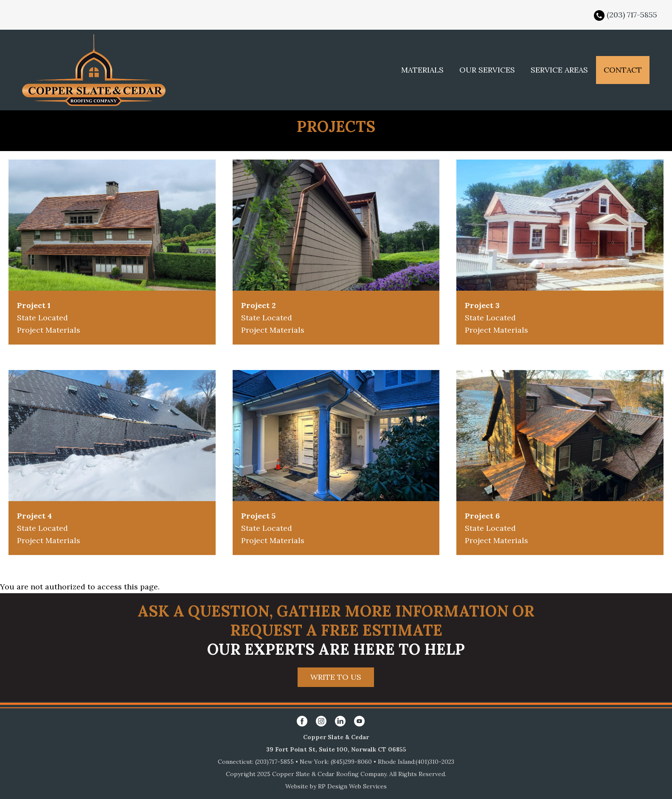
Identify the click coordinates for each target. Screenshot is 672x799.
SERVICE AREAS (559, 70)
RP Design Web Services (352, 786)
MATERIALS (422, 70)
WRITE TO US (336, 677)
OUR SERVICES (487, 70)
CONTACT (623, 70)
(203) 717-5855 (632, 15)
